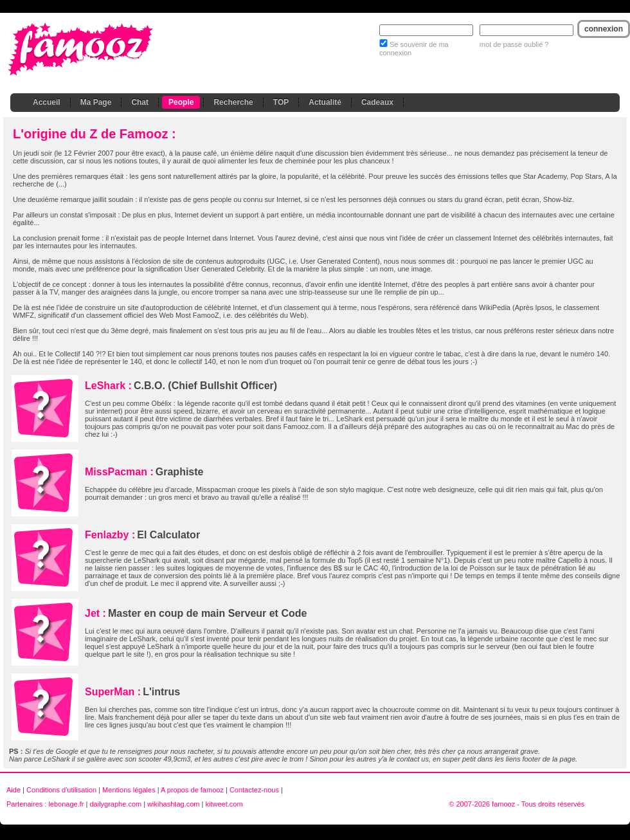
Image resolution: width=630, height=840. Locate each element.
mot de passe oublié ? (514, 44)
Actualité (325, 102)
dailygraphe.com (115, 804)
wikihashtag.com (173, 804)
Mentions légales (129, 790)
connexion (604, 29)
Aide (14, 790)
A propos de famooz (192, 790)
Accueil (47, 102)
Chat (140, 102)
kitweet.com (224, 804)
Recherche (233, 102)
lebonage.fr (66, 804)
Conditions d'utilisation (61, 790)
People (181, 102)
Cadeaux (377, 102)
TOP (281, 102)
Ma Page (96, 102)
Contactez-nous (254, 790)
